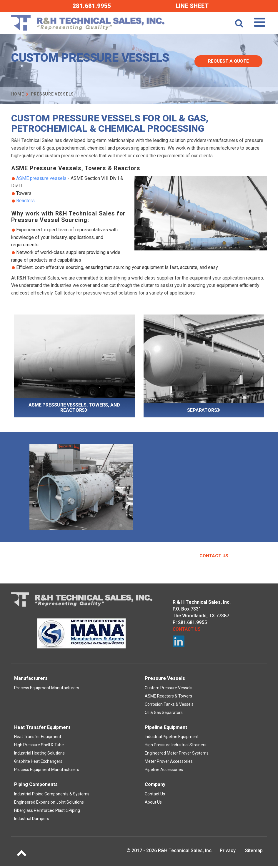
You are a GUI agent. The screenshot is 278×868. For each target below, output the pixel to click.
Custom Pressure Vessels (169, 690)
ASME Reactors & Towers (168, 698)
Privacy (228, 853)
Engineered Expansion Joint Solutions (49, 804)
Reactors (25, 201)
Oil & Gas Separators (164, 715)
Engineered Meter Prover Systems (177, 755)
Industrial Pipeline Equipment (172, 739)
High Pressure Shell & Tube (39, 747)
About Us (153, 804)
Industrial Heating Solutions (39, 755)
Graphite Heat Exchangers (38, 763)
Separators (204, 410)
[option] (81, 488)
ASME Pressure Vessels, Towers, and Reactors (74, 408)
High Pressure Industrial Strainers (176, 747)
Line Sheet (192, 6)
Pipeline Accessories (164, 772)
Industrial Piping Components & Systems (52, 796)
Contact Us (214, 558)
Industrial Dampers (32, 821)
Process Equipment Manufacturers (47, 690)
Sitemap (254, 853)
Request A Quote (233, 59)
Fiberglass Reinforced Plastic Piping (47, 812)
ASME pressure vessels (41, 178)
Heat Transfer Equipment (38, 739)
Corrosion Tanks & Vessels (169, 706)
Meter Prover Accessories (169, 763)
